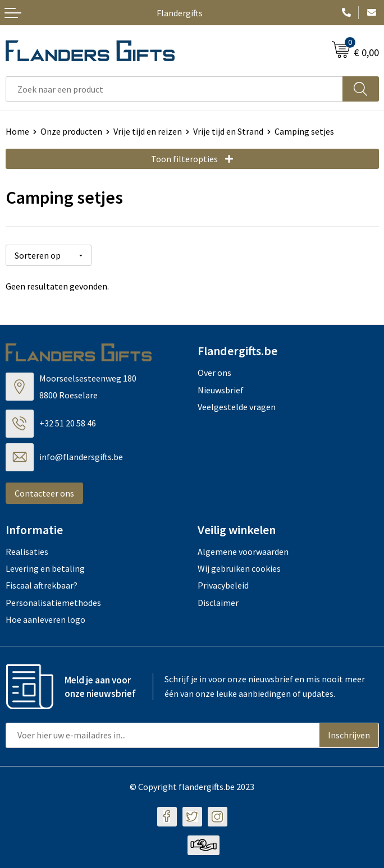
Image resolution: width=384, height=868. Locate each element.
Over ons (214, 373)
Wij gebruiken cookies (239, 568)
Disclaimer (218, 603)
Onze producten (71, 131)
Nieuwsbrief (221, 389)
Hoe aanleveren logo (45, 619)
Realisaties (27, 551)
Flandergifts (180, 13)
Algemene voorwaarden (243, 551)
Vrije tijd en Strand (228, 131)
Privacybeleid (223, 585)
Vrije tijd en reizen (148, 131)
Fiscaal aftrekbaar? (42, 585)
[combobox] (174, 89)
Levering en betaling (45, 568)
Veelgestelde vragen (237, 407)
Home (17, 131)
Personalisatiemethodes (53, 603)
